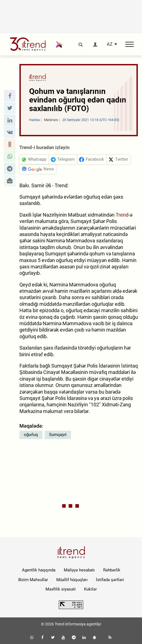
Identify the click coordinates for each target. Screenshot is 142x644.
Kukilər (90, 589)
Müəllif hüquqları (72, 580)
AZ (110, 44)
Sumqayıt (58, 435)
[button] (10, 96)
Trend (122, 215)
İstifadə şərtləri (110, 580)
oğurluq (31, 435)
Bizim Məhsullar (33, 580)
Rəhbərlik (112, 570)
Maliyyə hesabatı (79, 570)
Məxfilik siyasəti (61, 589)
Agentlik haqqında (39, 570)
